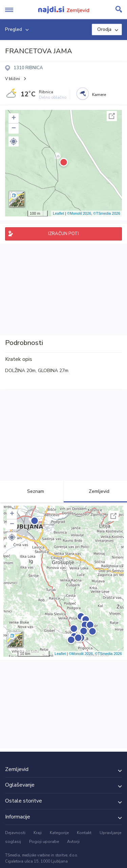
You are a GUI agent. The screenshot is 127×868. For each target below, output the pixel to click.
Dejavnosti (15, 833)
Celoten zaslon (112, 116)
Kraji (38, 833)
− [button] (14, 129)
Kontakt (84, 833)
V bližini (13, 79)
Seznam (32, 491)
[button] (14, 141)
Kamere (99, 95)
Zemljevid (95, 491)
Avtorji (73, 842)
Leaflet (58, 213)
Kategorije (59, 833)
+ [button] (14, 118)
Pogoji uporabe (44, 842)
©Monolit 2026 (79, 213)
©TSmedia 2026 (107, 213)
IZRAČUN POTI (63, 234)
